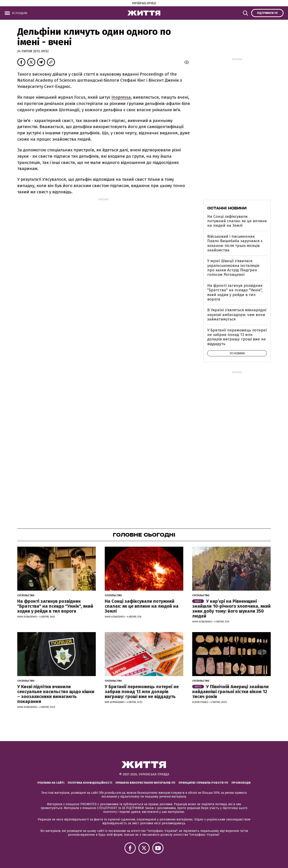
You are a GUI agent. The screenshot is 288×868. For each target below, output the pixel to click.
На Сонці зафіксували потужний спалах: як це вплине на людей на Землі (237, 221)
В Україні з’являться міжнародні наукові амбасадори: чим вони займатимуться (237, 315)
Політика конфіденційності (90, 783)
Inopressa (121, 97)
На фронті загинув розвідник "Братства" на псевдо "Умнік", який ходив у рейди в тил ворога (235, 292)
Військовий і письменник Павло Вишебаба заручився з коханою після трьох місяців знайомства (235, 243)
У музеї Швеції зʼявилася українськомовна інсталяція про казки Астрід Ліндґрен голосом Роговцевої (233, 268)
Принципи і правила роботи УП (203, 783)
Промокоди (241, 783)
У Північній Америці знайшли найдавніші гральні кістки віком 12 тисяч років (230, 692)
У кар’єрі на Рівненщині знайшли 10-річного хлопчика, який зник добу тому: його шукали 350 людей (231, 609)
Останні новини (227, 208)
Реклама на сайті (51, 783)
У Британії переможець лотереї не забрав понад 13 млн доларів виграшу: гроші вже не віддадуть (237, 337)
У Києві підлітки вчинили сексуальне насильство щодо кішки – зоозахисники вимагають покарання (56, 694)
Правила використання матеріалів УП (145, 783)
